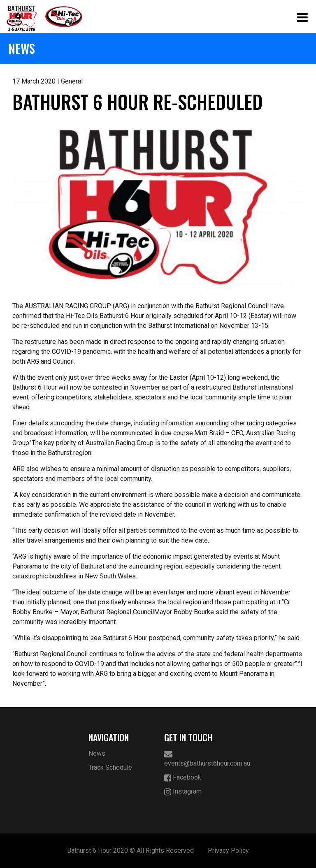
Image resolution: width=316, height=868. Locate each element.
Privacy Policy (228, 851)
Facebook (183, 778)
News (97, 753)
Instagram (183, 792)
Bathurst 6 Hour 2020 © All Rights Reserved (130, 851)
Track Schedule (110, 767)
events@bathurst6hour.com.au (196, 759)
